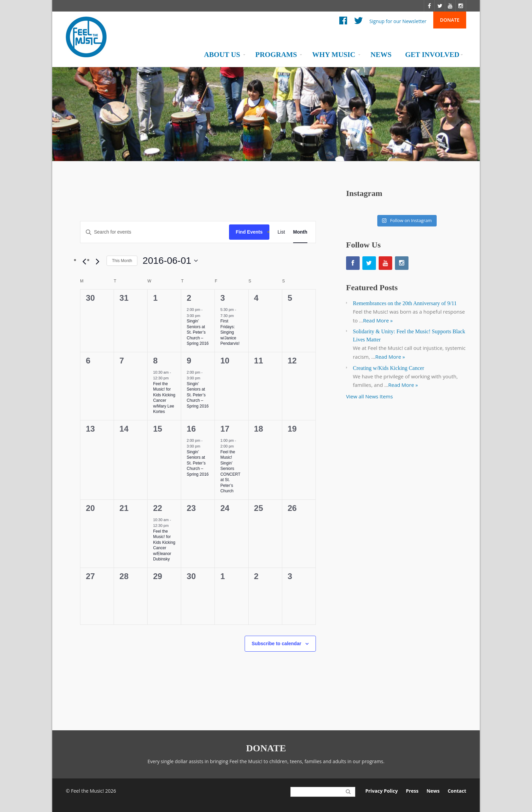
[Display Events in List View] (281, 232)
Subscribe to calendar (277, 643)
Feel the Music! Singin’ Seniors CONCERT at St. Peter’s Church (230, 472)
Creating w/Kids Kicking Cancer (388, 368)
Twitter (358, 22)
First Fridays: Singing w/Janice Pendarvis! (230, 332)
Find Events (249, 232)
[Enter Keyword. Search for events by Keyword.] (155, 232)
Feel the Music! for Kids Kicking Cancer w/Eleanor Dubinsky (164, 545)
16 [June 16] (191, 429)
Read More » (378, 320)
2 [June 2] (189, 298)
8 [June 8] (155, 361)
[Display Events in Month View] (300, 232)
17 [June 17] (225, 429)
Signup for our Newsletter (398, 21)
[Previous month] (84, 262)
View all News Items (369, 396)
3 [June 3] (222, 298)
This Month (122, 261)
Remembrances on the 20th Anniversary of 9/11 (405, 303)
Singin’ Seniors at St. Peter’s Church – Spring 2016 (198, 332)
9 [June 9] (189, 361)
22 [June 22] (158, 508)
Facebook (343, 22)
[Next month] (97, 262)
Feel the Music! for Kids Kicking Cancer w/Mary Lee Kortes (164, 398)
